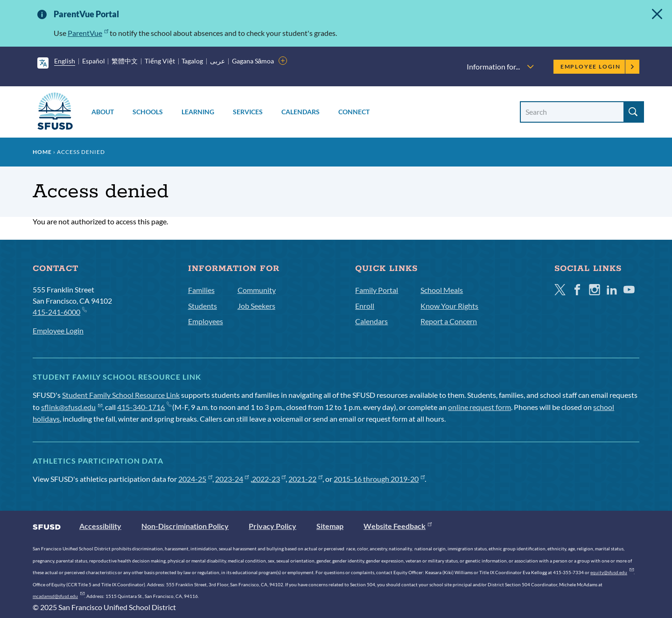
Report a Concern (449, 321)
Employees (206, 321)
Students (203, 306)
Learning (198, 112)
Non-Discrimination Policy (185, 526)
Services (248, 112)
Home (42, 152)
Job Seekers (256, 306)
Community (257, 290)
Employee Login (598, 66)
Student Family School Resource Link (121, 395)
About (103, 112)
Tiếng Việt (160, 61)
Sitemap (330, 526)
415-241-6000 (59, 311)
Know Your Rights (449, 306)
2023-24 (232, 479)
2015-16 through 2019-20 (379, 479)
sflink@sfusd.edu (72, 407)
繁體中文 (125, 61)
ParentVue (88, 33)
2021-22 (305, 479)
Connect (354, 112)
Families (201, 290)
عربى (217, 61)
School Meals (442, 290)
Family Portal (377, 290)
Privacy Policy (273, 526)
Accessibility (100, 526)
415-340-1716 (144, 407)
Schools (148, 112)
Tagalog (192, 61)
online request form (479, 407)
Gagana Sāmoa (253, 61)
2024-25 (195, 479)
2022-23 (269, 479)
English (65, 61)
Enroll (365, 306)
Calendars (301, 112)
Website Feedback (398, 526)
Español (94, 61)
